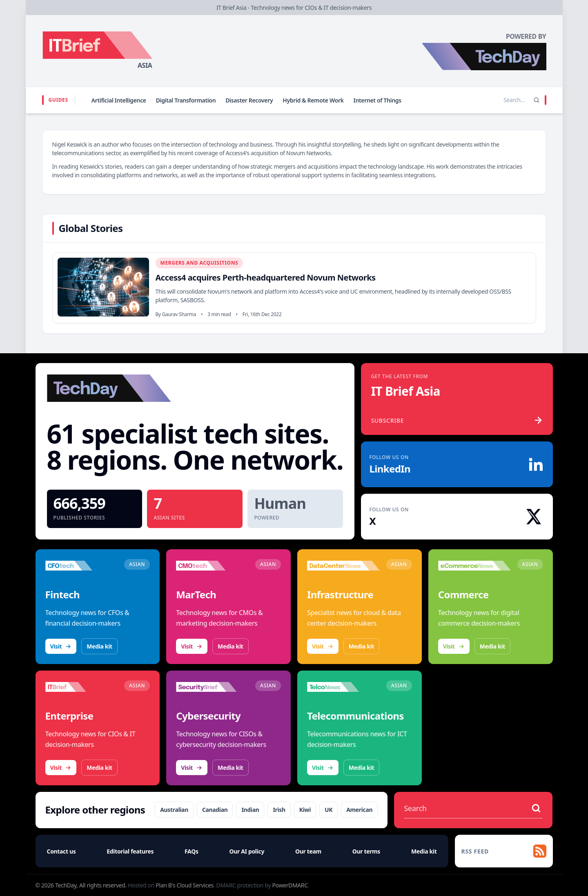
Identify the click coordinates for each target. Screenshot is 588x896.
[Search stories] (497, 100)
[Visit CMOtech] (212, 566)
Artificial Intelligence (119, 100)
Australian (174, 810)
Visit (61, 646)
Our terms (366, 851)
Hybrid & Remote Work (313, 100)
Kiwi (305, 810)
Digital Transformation (186, 100)
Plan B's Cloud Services (185, 885)
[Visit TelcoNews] (343, 687)
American (359, 810)
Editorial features (130, 851)
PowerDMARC (290, 885)
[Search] (537, 100)
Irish (279, 810)
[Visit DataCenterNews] (343, 566)
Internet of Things (378, 100)
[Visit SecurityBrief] (212, 687)
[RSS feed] (504, 851)
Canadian (215, 810)
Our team (308, 851)
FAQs (192, 851)
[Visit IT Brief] (82, 687)
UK (329, 810)
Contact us (61, 851)
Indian (250, 810)
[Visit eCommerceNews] (474, 566)
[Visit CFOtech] (82, 566)
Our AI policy (247, 851)
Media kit (99, 646)
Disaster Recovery (249, 100)
